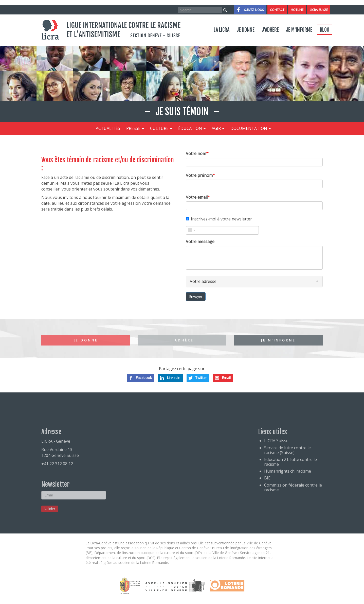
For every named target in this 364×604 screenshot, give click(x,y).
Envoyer (196, 296)
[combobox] (191, 230)
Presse (135, 128)
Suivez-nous (254, 10)
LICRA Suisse (319, 10)
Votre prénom (199, 175)
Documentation (251, 128)
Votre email (197, 197)
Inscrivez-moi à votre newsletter (219, 219)
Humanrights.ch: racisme (288, 471)
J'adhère (270, 30)
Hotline (297, 10)
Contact (277, 10)
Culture (161, 128)
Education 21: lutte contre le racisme (290, 462)
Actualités (108, 128)
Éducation (192, 128)
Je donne (245, 30)
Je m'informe (299, 30)
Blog (325, 30)
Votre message (200, 241)
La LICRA (222, 30)
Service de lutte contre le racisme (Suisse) (287, 450)
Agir (218, 128)
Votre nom (196, 153)
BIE (267, 478)
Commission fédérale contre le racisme (293, 487)
